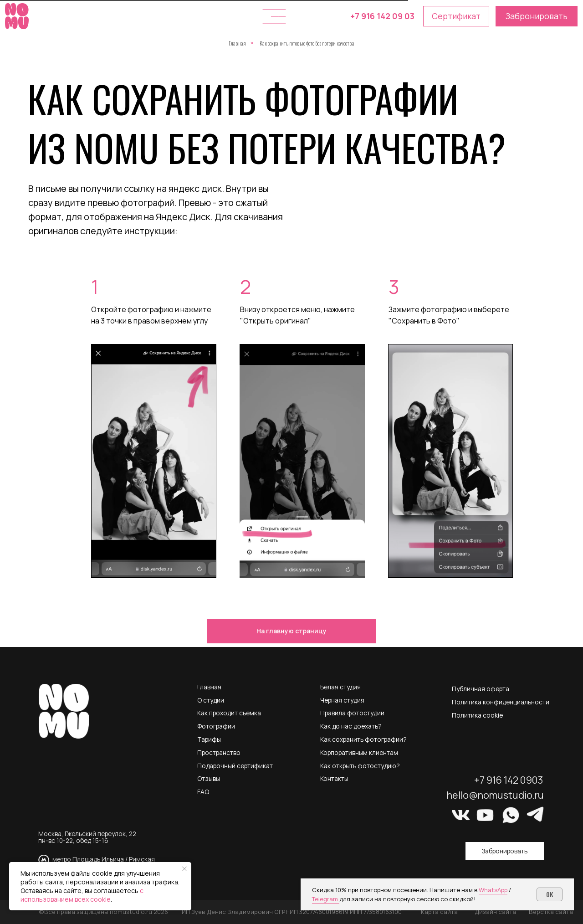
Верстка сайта (551, 912)
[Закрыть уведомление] (184, 869)
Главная (237, 43)
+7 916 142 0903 (509, 780)
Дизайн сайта (495, 912)
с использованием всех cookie (82, 895)
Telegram (326, 899)
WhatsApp (493, 890)
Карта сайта (439, 912)
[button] (274, 16)
